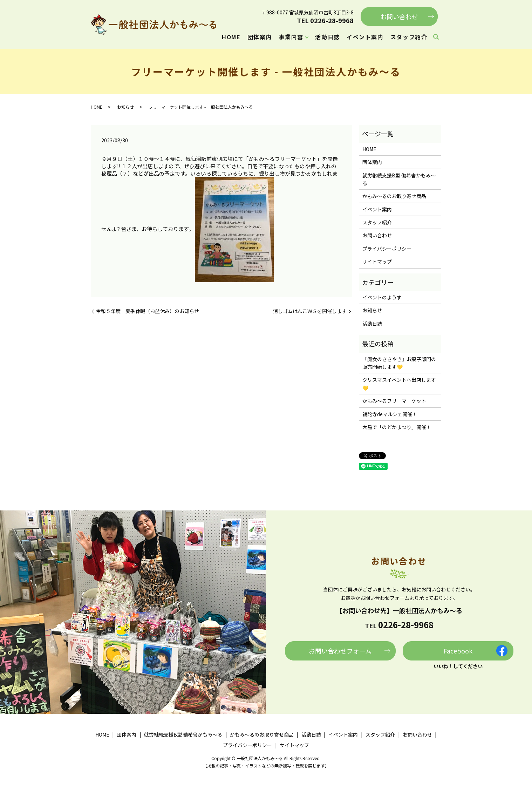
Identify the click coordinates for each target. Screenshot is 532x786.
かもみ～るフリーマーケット (394, 401)
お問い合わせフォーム (340, 651)
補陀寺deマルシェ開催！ (390, 414)
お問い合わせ (399, 16)
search (436, 37)
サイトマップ (377, 262)
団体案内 (260, 37)
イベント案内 (365, 37)
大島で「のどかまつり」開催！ (397, 427)
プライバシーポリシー (387, 249)
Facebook (458, 651)
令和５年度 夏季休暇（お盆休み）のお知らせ (148, 311)
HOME (231, 37)
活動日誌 (327, 37)
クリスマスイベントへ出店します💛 (399, 384)
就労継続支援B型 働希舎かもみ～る (399, 179)
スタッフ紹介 (409, 37)
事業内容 (291, 37)
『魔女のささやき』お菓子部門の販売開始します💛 (399, 363)
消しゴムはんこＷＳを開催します (310, 311)
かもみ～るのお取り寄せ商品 (394, 196)
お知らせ (125, 107)
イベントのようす (382, 297)
